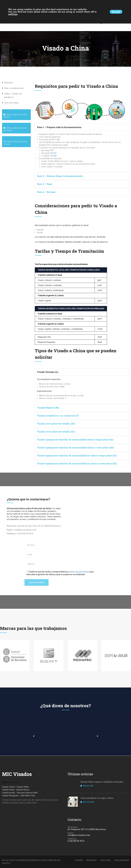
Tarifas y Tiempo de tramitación (13, 95)
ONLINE (53, 156)
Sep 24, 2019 (87, 786)
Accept (114, 12)
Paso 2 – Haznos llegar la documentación (60, 176)
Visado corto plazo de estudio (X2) (56, 424)
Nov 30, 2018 (87, 802)
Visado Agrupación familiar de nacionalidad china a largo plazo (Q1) (75, 440)
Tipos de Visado (11, 103)
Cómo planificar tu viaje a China (97, 798)
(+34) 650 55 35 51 (25, 533)
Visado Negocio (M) (48, 408)
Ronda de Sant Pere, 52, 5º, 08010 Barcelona (39, 526)
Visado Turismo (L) (48, 372)
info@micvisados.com (25, 530)
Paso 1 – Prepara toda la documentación (59, 127)
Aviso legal (105, 860)
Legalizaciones (122, 860)
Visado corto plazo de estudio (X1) (56, 432)
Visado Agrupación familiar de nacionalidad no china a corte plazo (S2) (77, 463)
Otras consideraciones (14, 88)
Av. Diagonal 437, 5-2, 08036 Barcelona (87, 829)
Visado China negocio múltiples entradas (102, 782)
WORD (53, 153)
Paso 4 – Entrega (46, 192)
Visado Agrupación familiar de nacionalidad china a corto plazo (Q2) (75, 448)
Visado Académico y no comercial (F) (58, 416)
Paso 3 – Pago (45, 184)
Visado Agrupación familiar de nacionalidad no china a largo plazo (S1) (77, 456)
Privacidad (91, 860)
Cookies (79, 860)
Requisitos (9, 83)
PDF (52, 150)
